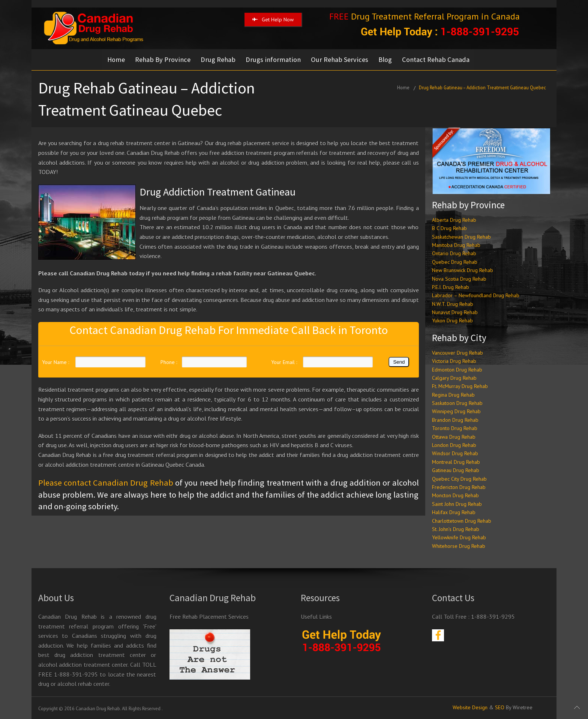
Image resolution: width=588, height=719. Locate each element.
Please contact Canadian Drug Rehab (106, 482)
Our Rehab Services (341, 59)
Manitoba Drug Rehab (456, 244)
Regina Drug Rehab (453, 394)
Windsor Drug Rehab (455, 453)
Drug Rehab (219, 59)
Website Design (470, 707)
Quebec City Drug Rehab (459, 478)
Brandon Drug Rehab (455, 419)
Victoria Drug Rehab (454, 360)
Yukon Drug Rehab (452, 320)
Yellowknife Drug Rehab (459, 537)
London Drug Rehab (454, 444)
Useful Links (316, 616)
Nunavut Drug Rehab (455, 311)
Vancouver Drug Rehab (457, 352)
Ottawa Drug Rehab (454, 436)
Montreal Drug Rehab (456, 461)
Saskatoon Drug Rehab (457, 402)
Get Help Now (273, 20)
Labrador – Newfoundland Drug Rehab (476, 295)
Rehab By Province (163, 59)
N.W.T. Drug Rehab (453, 303)
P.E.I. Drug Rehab (451, 286)
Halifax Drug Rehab (454, 511)
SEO (500, 707)
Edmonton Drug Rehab (457, 369)
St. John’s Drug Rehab (456, 528)
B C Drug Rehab (449, 227)
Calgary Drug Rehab (454, 377)
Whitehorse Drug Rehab (459, 545)
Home (116, 59)
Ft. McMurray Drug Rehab (460, 386)
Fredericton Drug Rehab (459, 486)
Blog (387, 59)
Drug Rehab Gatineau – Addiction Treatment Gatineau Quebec (482, 87)
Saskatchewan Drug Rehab (461, 236)
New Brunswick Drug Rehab (463, 269)
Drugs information (274, 59)
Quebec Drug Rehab (455, 261)
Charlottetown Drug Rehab (462, 520)
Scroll (577, 708)
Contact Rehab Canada (438, 59)
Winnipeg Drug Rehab (456, 411)
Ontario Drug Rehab (454, 253)
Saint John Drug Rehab (457, 503)
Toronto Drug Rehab (455, 428)
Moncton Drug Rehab (455, 495)
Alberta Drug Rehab (454, 219)
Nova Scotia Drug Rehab (459, 278)
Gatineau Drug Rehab (456, 470)
